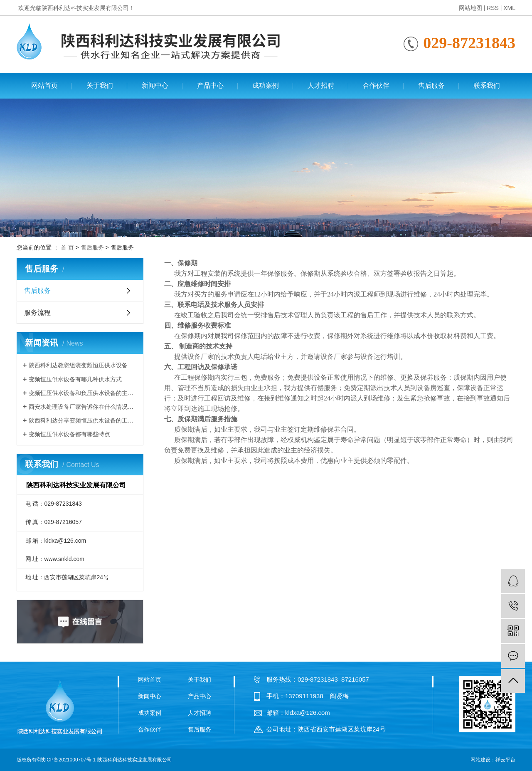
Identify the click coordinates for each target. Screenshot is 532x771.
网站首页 (44, 85)
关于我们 (100, 85)
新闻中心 (155, 85)
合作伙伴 (376, 85)
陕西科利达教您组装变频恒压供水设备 (78, 365)
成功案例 (266, 85)
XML (509, 8)
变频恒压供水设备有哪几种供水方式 (75, 379)
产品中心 (210, 85)
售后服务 (431, 85)
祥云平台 (505, 760)
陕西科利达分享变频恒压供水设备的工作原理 (83, 420)
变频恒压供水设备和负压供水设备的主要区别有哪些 (83, 393)
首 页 (67, 247)
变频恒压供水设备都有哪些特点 (69, 434)
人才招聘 (321, 85)
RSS (493, 8)
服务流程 (37, 313)
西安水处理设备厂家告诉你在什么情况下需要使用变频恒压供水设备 (83, 407)
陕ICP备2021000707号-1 (68, 760)
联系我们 (487, 85)
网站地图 (470, 8)
